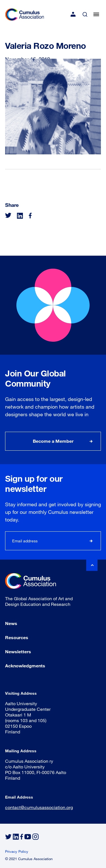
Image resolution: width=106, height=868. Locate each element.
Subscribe (91, 541)
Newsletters (18, 651)
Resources (17, 637)
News (11, 623)
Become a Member (53, 441)
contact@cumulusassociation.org (39, 807)
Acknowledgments (25, 666)
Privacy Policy (17, 851)
